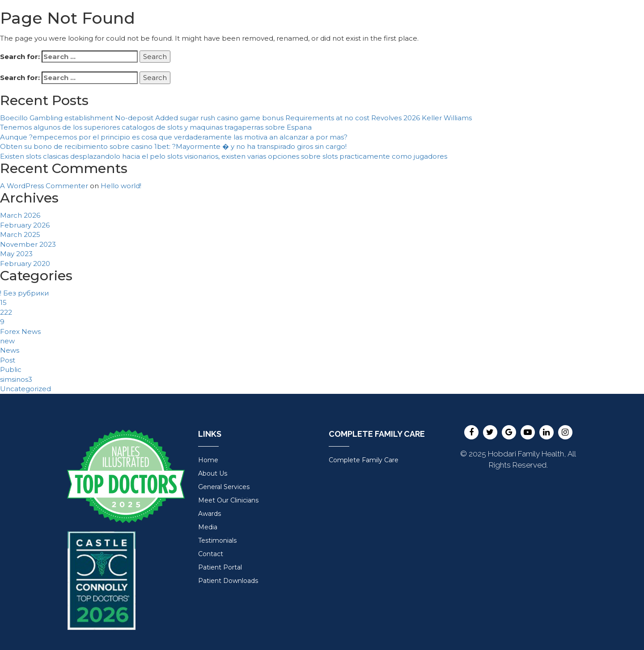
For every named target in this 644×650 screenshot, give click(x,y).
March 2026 (20, 215)
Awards (210, 514)
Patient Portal (220, 567)
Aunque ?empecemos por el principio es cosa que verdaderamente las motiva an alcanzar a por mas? (174, 137)
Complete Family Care (364, 460)
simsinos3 (16, 379)
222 (6, 312)
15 (3, 302)
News (10, 350)
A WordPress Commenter (44, 186)
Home (208, 460)
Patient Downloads (228, 581)
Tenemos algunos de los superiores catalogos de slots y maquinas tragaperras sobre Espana (156, 127)
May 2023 (16, 254)
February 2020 (25, 264)
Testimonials (217, 540)
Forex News (20, 331)
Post (8, 360)
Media (208, 527)
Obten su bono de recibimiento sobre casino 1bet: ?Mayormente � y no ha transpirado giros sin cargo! (173, 146)
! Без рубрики (24, 293)
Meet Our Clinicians (228, 500)
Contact (211, 554)
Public (11, 369)
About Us (213, 473)
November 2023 (28, 244)
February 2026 (25, 225)
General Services (224, 487)
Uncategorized (25, 389)
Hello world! (121, 186)
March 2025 (20, 234)
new (7, 341)
